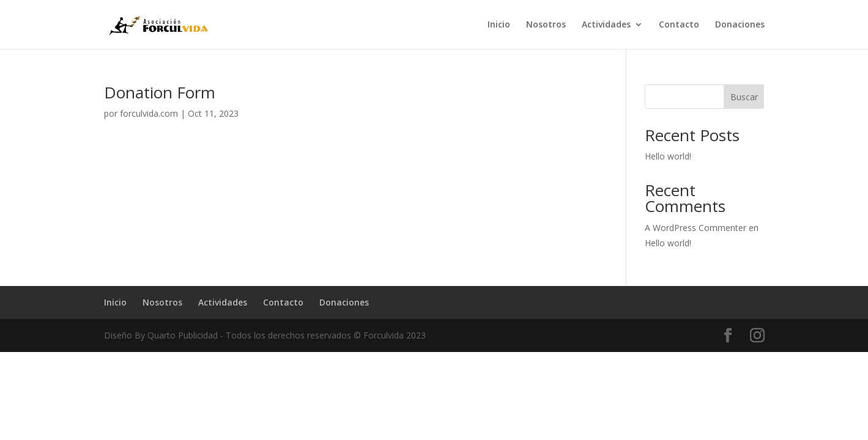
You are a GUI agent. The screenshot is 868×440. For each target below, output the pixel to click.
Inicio (499, 25)
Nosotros (546, 25)
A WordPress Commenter (696, 228)
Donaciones (740, 25)
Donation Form (160, 92)
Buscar (744, 97)
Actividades (606, 25)
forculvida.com (149, 113)
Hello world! (668, 156)
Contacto (679, 25)
